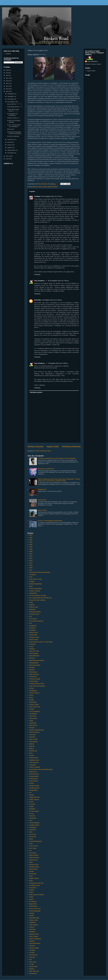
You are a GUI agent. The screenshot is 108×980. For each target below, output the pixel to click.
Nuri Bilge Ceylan (34, 885)
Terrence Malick (34, 948)
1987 (31, 537)
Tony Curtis (33, 962)
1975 (31, 535)
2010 (31, 554)
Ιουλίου (10, 142)
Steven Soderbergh (35, 939)
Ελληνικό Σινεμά (34, 614)
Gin (30, 793)
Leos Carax (33, 848)
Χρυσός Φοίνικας (34, 732)
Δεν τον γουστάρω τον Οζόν (38, 595)
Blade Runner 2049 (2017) (46, 469)
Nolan (31, 881)
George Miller (33, 790)
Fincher (32, 783)
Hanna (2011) (42, 500)
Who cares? (11, 129)
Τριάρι (31, 721)
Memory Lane (33, 860)
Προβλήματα (33, 691)
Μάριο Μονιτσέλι (34, 656)
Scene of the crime (35, 909)
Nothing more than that (36, 883)
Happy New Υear (34, 797)
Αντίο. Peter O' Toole (35, 579)
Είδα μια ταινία (37, 187)
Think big (32, 957)
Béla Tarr (32, 746)
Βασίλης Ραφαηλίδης (36, 584)
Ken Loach (33, 834)
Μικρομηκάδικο (34, 663)
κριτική (31, 646)
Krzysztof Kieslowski (35, 841)
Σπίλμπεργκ (33, 702)
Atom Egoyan (33, 742)
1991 (31, 540)
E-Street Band (34, 781)
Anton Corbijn (33, 739)
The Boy (32, 953)
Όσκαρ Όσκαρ (34, 681)
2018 (7, 75)
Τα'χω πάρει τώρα (35, 707)
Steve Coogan (34, 936)
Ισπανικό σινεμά (34, 637)
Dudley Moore (34, 779)
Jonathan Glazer (34, 825)
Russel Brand (33, 906)
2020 (7, 70)
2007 (31, 547)
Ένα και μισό (33, 619)
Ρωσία (31, 695)
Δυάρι (31, 602)
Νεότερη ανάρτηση (35, 447)
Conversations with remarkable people (41, 769)
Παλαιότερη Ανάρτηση (71, 447)
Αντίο (31, 577)
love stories (33, 853)
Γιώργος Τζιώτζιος (35, 591)
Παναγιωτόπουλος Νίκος (37, 684)
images (31, 806)
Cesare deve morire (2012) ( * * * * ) (13, 110)
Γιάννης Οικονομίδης (35, 589)
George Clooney (34, 786)
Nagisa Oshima (34, 878)
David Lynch (33, 772)
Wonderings (33, 973)
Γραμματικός (33, 593)
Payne (31, 892)
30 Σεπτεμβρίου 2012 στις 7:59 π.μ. (59, 281)
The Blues (32, 950)
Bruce (31, 753)
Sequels (32, 913)
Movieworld (33, 874)
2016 (31, 568)
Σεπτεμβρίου (11, 102)
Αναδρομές (33, 575)
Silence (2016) (42, 510)
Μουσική (32, 670)
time (31, 960)
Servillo (32, 915)
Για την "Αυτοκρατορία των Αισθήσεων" (14, 126)
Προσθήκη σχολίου (36, 392)
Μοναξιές (32, 667)
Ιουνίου (10, 145)
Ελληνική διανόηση (35, 612)
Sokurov (32, 927)
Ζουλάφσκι (33, 630)
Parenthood (33, 888)
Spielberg (32, 932)
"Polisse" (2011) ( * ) (13, 118)
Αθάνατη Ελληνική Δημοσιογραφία (40, 572)
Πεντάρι (45, 187)
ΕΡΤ (31, 623)
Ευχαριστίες (33, 626)
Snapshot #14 (42, 489)
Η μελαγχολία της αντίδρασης (12, 114)
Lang (31, 844)
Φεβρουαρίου (12, 150)
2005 (31, 544)
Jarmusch (32, 816)
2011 (31, 556)
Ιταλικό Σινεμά (34, 640)
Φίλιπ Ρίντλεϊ (33, 725)
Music (31, 876)
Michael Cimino (34, 864)
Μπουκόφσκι (33, 672)
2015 (31, 565)
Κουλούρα (32, 644)
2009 (31, 551)
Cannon (32, 755)
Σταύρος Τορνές (34, 704)
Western (32, 969)
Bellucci (32, 748)
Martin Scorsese (34, 857)
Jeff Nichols (33, 818)
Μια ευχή (32, 658)
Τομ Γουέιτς (33, 716)
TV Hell (32, 964)
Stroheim (32, 941)
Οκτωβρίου (11, 99)
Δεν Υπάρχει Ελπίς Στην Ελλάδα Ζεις (40, 598)
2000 (31, 542)
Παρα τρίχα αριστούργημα (37, 686)
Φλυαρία (32, 728)
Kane (31, 832)
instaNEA (8, 54)
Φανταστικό (33, 723)
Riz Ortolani (33, 902)
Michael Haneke (53, 187)
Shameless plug (34, 918)
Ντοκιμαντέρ (33, 677)
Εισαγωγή (32, 609)
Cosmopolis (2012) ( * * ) (14, 107)
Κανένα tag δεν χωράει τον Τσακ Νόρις (41, 642)
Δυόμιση (32, 605)
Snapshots (32, 922)
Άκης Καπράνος (39, 281)
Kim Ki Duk (33, 837)
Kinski (31, 839)
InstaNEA (32, 809)
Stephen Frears (34, 934)
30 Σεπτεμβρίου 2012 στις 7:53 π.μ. (52, 196)
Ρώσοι (31, 697)
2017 (31, 570)
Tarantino (32, 946)
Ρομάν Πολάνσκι (34, 693)
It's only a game (34, 811)
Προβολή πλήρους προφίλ (93, 64)
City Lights (32, 765)
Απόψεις (32, 581)
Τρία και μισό (33, 718)
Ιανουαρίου (11, 153)
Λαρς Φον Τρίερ (34, 651)
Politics (31, 897)
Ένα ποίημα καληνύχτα (36, 621)
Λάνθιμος (32, 649)
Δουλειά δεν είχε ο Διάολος (37, 600)
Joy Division (33, 827)
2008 (31, 549)
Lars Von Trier (34, 846)
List (30, 851)
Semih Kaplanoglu (35, 911)
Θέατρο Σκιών (34, 632)
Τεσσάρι (32, 709)
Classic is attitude (35, 767)
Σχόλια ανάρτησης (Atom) (43, 451)
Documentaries (34, 776)
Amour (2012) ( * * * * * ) (14, 104)
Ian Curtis (32, 804)
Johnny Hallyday (34, 823)
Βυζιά (31, 586)
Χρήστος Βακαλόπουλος (37, 730)
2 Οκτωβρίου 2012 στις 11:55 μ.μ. (52, 300)
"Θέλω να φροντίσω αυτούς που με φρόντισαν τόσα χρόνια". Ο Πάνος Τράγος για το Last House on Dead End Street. (59, 480)
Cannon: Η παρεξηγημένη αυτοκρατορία (50, 521)
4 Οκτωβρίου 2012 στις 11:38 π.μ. (58, 363)
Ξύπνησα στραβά (34, 679)
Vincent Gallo (33, 967)
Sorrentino (32, 929)
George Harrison (34, 788)
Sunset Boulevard (35, 943)
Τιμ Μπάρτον (33, 714)
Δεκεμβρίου (11, 94)
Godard (32, 795)
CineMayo (37, 196)
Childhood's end (34, 760)
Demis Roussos (34, 774)
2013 (31, 561)
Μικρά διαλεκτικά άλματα (37, 660)
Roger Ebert (33, 904)
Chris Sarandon (34, 762)
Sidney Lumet (33, 920)
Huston (31, 802)
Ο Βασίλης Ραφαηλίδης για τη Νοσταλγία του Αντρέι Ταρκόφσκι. (57, 458)
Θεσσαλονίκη (33, 635)
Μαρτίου (10, 148)
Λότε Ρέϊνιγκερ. (34, 653)
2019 (7, 73)
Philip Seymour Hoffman (37, 895)
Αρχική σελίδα (53, 447)
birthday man (33, 751)
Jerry (31, 820)
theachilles (38, 300)
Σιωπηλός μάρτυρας (13, 136)
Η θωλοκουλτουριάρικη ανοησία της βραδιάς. (14, 133)
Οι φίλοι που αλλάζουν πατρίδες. (14, 121)
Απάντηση (37, 274)
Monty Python (33, 869)
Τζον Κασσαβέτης (35, 711)
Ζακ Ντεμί (32, 628)
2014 (31, 563)
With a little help (34, 971)
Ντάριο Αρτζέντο (34, 674)
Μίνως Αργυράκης (35, 665)
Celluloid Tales (34, 758)
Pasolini (32, 890)
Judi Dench (33, 830)
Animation (32, 737)
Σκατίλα (32, 700)
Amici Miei (32, 735)
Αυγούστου (11, 139)
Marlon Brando (34, 855)
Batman (32, 744)
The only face (33, 955)
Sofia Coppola (34, 925)
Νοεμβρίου (11, 96)
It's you (31, 813)
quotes (31, 899)
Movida (31, 871)
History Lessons (34, 800)
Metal (31, 862)
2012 (31, 558)
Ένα (31, 616)
